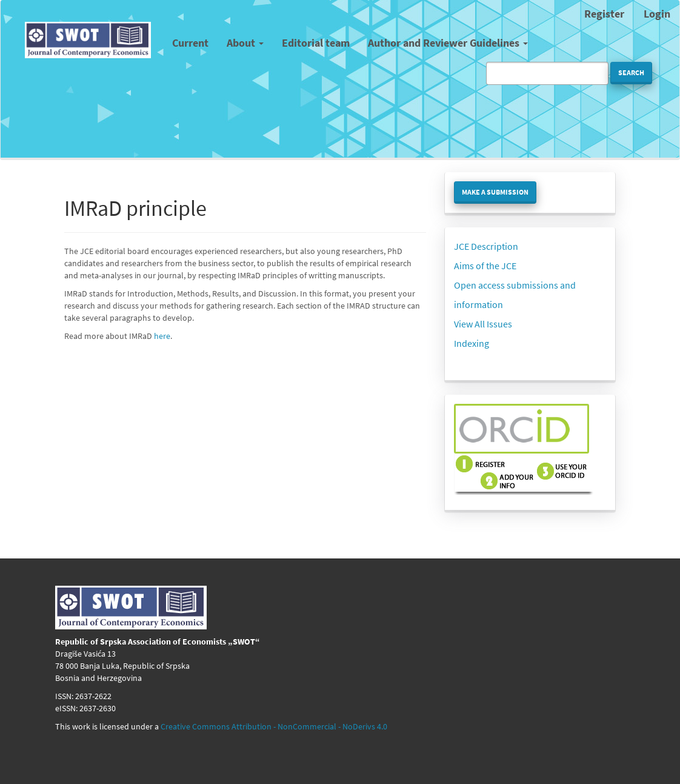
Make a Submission (495, 192)
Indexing (472, 343)
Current (190, 43)
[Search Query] (547, 73)
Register (604, 14)
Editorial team (316, 43)
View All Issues (483, 324)
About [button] (245, 43)
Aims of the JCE (485, 266)
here (162, 336)
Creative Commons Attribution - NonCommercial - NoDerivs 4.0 (274, 726)
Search (631, 72)
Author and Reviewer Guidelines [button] (448, 43)
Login (657, 14)
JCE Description (486, 246)
